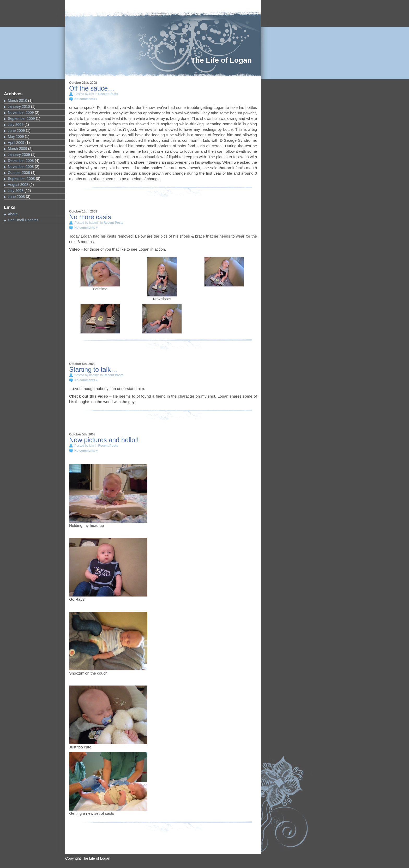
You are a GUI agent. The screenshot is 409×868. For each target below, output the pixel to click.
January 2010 (19, 107)
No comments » (86, 99)
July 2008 (16, 191)
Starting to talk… (93, 369)
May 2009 (16, 137)
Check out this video (89, 396)
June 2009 (16, 131)
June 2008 (16, 197)
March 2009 (17, 149)
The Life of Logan (221, 60)
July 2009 (16, 125)
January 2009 (19, 155)
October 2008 (19, 173)
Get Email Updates (23, 220)
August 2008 (18, 185)
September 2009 (21, 119)
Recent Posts (108, 94)
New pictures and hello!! (104, 440)
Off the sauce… (92, 88)
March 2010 (17, 101)
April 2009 (16, 143)
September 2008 (21, 179)
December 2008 (21, 161)
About (13, 214)
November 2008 (21, 167)
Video (74, 249)
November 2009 (21, 113)
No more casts (90, 217)
